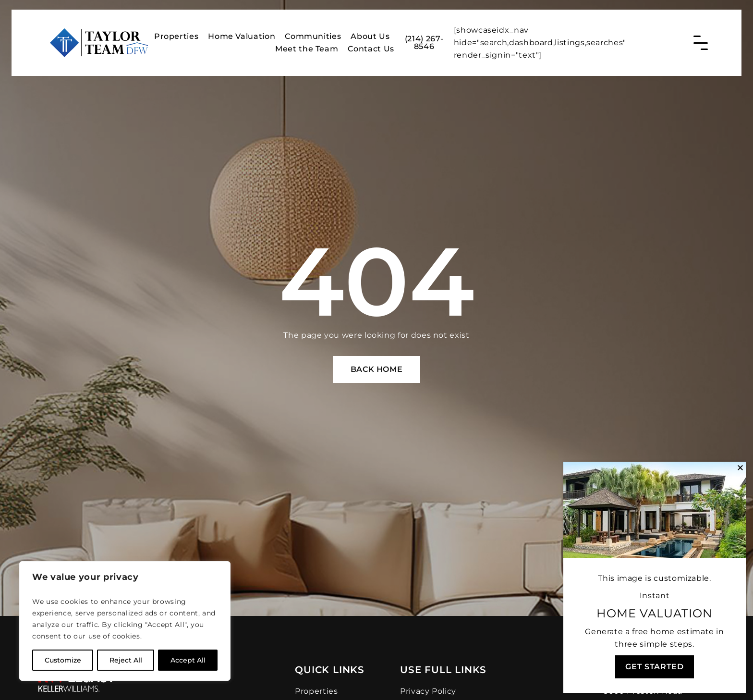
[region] (125, 621)
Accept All (188, 660)
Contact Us (371, 47)
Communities (313, 34)
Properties (176, 34)
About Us (370, 34)
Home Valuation (242, 34)
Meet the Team (307, 47)
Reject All (126, 660)
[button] (740, 468)
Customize (63, 660)
